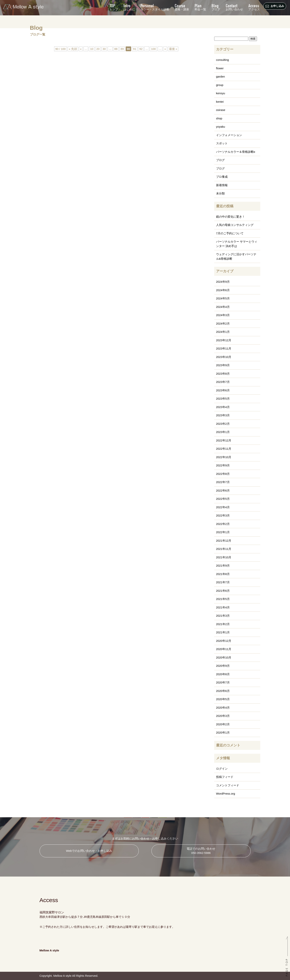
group (220, 85)
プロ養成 (222, 177)
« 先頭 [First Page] (73, 49)
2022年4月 (223, 507)
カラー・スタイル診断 (154, 7)
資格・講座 (181, 7)
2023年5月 (223, 399)
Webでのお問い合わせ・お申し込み (89, 851)
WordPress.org (226, 794)
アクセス (254, 7)
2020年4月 (223, 708)
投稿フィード (225, 777)
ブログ (216, 7)
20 (98, 49)
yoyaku (221, 127)
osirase (221, 110)
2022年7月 (223, 482)
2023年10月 (224, 357)
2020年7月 (223, 682)
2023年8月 (223, 374)
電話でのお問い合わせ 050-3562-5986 (201, 851)
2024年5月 (223, 298)
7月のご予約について (230, 233)
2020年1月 (223, 733)
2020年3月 (223, 716)
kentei (220, 102)
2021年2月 (223, 624)
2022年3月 (223, 515)
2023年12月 (224, 340)
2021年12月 (224, 541)
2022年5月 (223, 499)
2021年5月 (223, 599)
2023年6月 (223, 390)
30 (104, 49)
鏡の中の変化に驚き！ (231, 217)
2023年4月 (223, 407)
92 (141, 49)
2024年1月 (223, 332)
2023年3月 (223, 415)
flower (220, 68)
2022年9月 (223, 465)
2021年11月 (224, 549)
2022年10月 (224, 457)
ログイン (222, 769)
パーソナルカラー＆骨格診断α (236, 152)
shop (219, 118)
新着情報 (222, 185)
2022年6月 (223, 490)
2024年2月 (223, 323)
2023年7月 (223, 382)
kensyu (221, 93)
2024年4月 (223, 307)
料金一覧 (200, 7)
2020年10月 (224, 657)
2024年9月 (223, 282)
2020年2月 (223, 724)
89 (122, 49)
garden (221, 76)
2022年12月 (224, 440)
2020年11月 (224, 649)
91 (135, 49)
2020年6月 (223, 691)
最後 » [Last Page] (173, 49)
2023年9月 (223, 365)
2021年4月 (223, 607)
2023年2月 (223, 424)
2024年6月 (223, 290)
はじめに (129, 7)
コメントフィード (228, 785)
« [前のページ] (81, 49)
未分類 (220, 193)
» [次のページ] (165, 49)
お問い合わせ (234, 7)
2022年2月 (223, 524)
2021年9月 (223, 566)
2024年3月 (223, 315)
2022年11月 (224, 449)
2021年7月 (223, 582)
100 (153, 49)
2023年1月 (223, 432)
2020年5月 (223, 699)
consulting (223, 60)
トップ (113, 7)
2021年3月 (223, 616)
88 (116, 49)
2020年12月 (224, 641)
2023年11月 (224, 348)
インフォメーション (229, 135)
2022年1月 (223, 532)
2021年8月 (223, 574)
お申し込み (275, 6)
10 (92, 49)
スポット (222, 143)
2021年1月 (223, 632)
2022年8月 (223, 474)
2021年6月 (223, 591)
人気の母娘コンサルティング (235, 225)
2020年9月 (223, 666)
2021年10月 (224, 557)
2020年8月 (223, 674)
